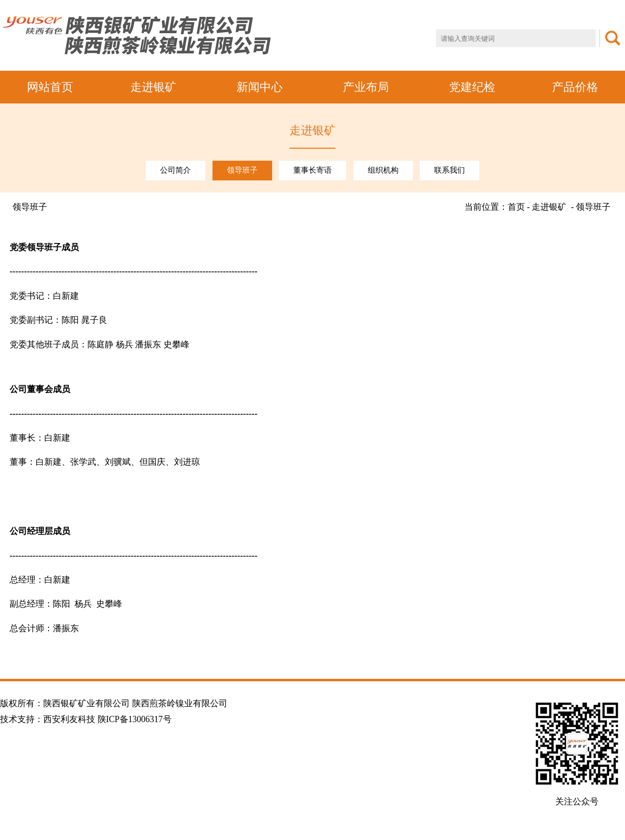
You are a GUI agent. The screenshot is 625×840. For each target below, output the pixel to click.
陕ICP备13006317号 (135, 719)
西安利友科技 (69, 719)
